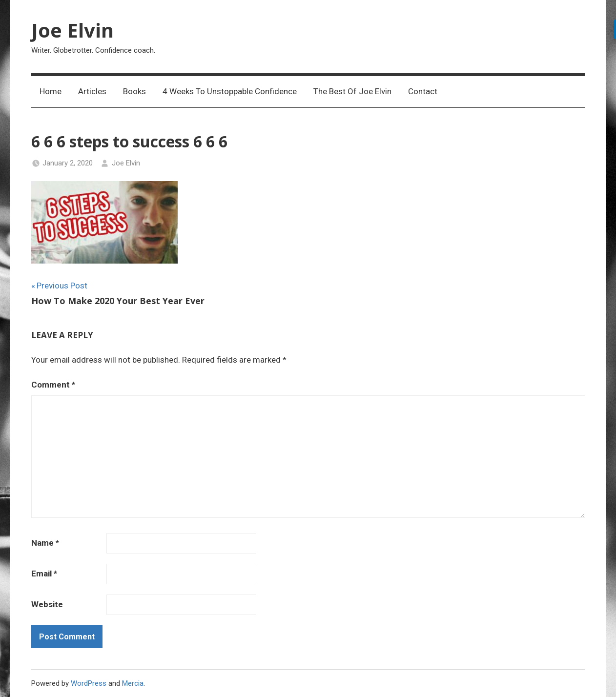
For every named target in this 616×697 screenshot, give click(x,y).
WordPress (89, 683)
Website (47, 604)
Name (45, 543)
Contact (423, 91)
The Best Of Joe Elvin (352, 91)
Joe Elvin (72, 30)
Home (51, 91)
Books (134, 91)
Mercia (133, 683)
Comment (53, 385)
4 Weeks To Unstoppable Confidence (230, 91)
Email (44, 574)
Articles (92, 91)
